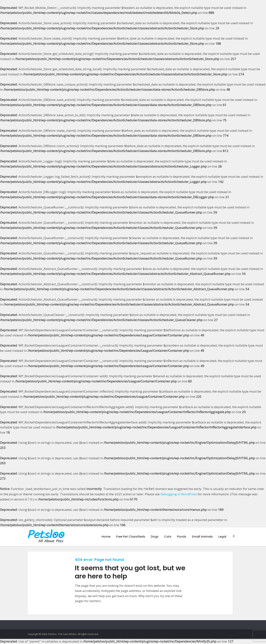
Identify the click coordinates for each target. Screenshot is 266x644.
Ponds (182, 537)
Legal (222, 537)
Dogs (155, 537)
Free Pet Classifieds (131, 537)
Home (106, 537)
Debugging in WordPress (179, 494)
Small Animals (202, 537)
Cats (168, 537)
